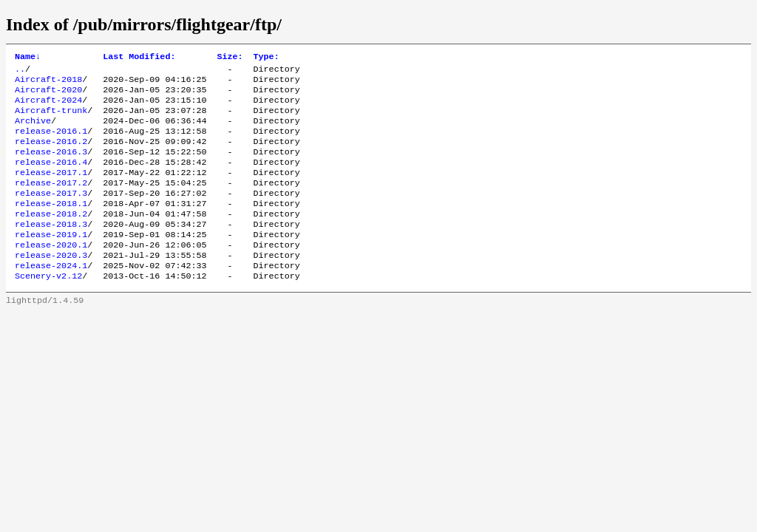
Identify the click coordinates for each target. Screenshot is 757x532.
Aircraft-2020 (48, 95)
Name (28, 58)
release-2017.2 (51, 202)
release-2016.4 (51, 178)
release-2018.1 (51, 225)
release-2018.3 (51, 249)
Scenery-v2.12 (48, 308)
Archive (33, 131)
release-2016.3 (51, 166)
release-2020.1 (51, 273)
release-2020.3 (51, 284)
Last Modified (139, 58)
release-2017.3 (51, 214)
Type (267, 58)
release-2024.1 (51, 296)
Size (230, 58)
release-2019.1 (51, 261)
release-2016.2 (51, 154)
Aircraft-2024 (48, 107)
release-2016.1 (51, 143)
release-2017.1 (51, 190)
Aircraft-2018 (48, 83)
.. (20, 72)
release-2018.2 (51, 237)
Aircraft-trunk (51, 119)
